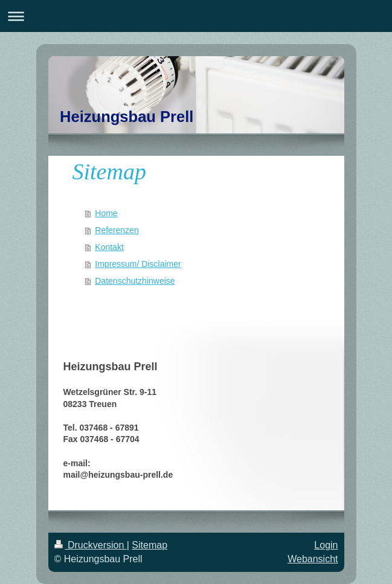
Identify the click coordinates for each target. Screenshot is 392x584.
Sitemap (149, 545)
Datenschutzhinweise (135, 281)
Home (106, 213)
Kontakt (109, 247)
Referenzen (117, 230)
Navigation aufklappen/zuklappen (196, 16)
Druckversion (91, 545)
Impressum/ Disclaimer (138, 264)
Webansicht (313, 559)
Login (326, 545)
